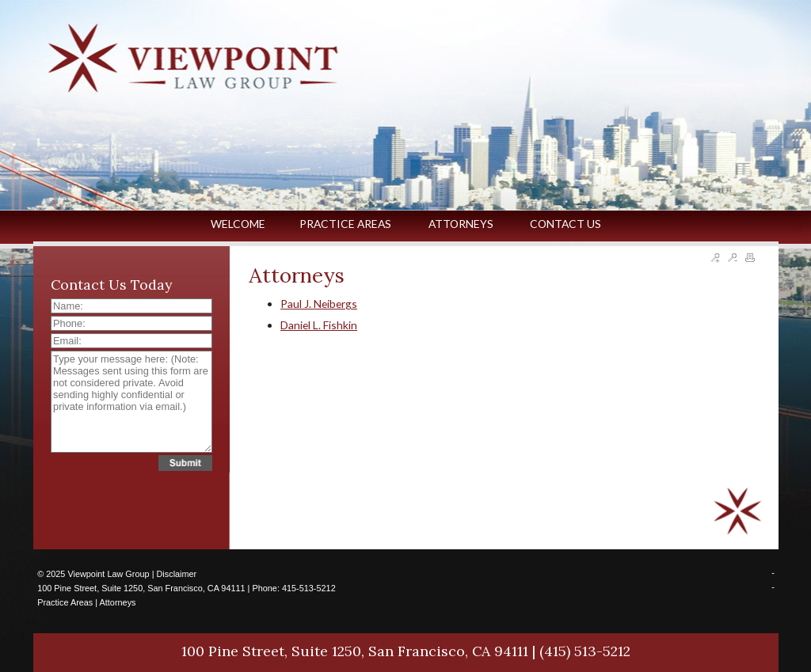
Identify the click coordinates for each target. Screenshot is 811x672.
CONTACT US (565, 224)
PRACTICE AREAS (346, 224)
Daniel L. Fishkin (319, 325)
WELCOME (238, 224)
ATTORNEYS (462, 224)
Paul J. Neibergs (319, 304)
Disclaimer (176, 574)
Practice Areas (65, 602)
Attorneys (118, 602)
